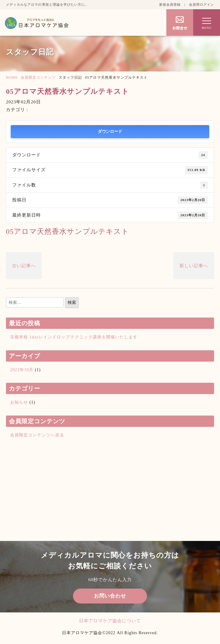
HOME (12, 77)
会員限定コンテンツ (38, 77)
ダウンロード (110, 132)
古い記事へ (24, 266)
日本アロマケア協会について (110, 621)
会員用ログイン (202, 4)
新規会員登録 (170, 4)
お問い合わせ (110, 596)
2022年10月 (22, 370)
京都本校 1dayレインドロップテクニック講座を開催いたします (74, 337)
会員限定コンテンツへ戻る (37, 435)
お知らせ (19, 402)
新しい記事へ (194, 266)
